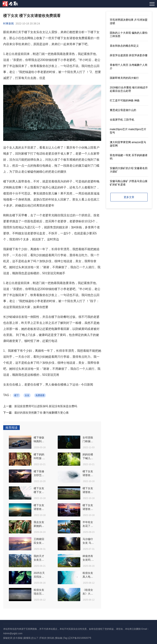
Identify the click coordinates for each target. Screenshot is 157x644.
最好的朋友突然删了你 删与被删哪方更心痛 (41, 413)
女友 (27, 395)
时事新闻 (8, 24)
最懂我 (27, 638)
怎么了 (35, 638)
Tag (65, 638)
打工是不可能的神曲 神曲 (125, 100)
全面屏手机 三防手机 (122, 120)
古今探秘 (18, 638)
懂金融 (59, 638)
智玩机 (51, 638)
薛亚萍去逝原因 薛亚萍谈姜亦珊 (129, 55)
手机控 (43, 638)
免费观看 (40, 395)
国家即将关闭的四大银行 (124, 78)
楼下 (17, 395)
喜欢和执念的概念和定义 (124, 46)
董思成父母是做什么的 (123, 110)
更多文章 (129, 197)
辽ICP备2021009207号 (80, 638)
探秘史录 (8, 638)
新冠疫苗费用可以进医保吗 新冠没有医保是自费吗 (46, 406)
